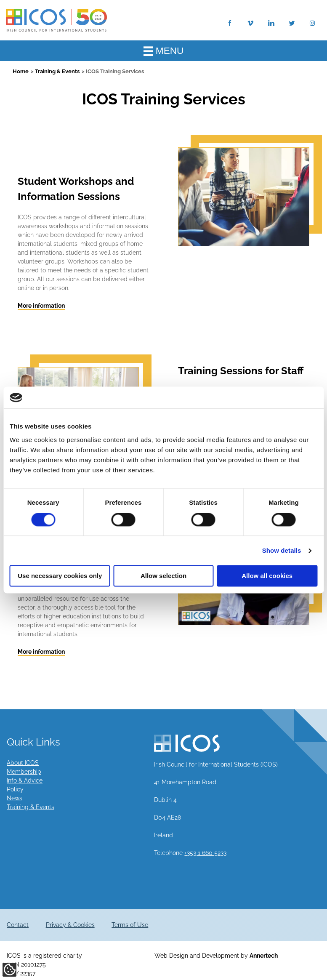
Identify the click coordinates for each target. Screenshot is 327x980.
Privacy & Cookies (70, 925)
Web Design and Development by (216, 956)
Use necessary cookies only (60, 576)
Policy (15, 789)
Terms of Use (130, 925)
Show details (282, 550)
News (15, 798)
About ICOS (23, 763)
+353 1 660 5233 (205, 853)
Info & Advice (25, 780)
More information (41, 306)
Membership (24, 772)
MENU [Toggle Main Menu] (164, 51)
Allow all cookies (267, 576)
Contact (18, 925)
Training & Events (57, 71)
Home (21, 71)
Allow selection (163, 576)
